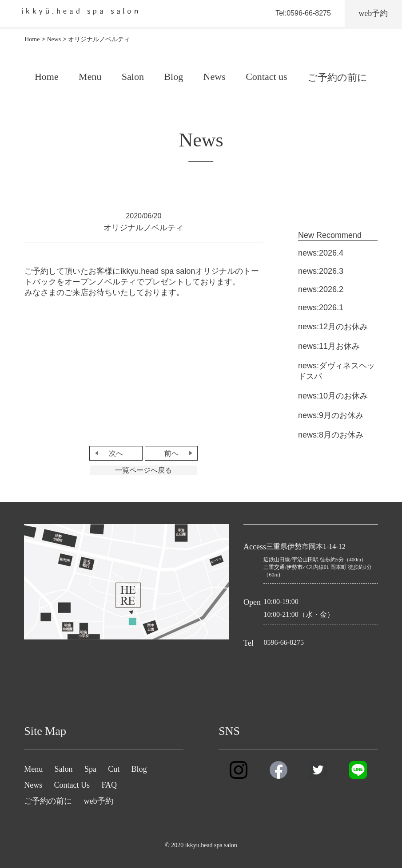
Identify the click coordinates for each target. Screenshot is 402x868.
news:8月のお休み (331, 435)
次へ (116, 453)
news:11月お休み (329, 346)
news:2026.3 (321, 271)
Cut (114, 769)
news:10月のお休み (333, 396)
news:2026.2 (321, 289)
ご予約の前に (337, 77)
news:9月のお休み (331, 415)
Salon (133, 77)
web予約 (99, 801)
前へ (171, 453)
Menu (90, 77)
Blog (173, 77)
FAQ (109, 785)
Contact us (267, 77)
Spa (90, 769)
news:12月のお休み (333, 327)
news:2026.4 (321, 253)
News (215, 77)
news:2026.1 (321, 308)
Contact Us (72, 785)
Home (47, 77)
